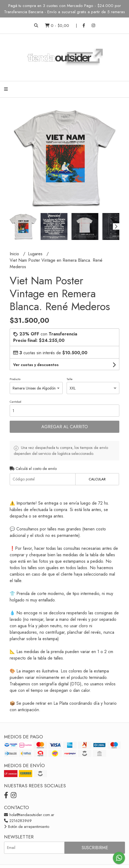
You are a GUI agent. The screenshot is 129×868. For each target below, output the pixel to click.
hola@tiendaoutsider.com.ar (29, 815)
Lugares (36, 254)
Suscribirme (95, 848)
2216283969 (18, 821)
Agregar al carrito (65, 427)
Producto (15, 379)
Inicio (15, 254)
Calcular (97, 479)
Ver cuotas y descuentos (36, 365)
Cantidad (15, 402)
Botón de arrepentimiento (27, 827)
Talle (70, 379)
